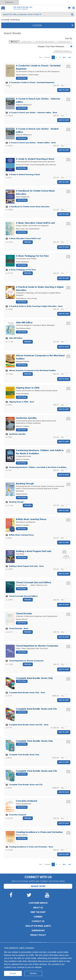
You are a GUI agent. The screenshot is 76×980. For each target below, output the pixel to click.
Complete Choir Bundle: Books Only (34, 741)
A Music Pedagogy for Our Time (32, 256)
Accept (13, 973)
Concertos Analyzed (26, 801)
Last (69, 57)
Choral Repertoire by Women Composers (37, 646)
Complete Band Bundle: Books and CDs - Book (29, 725)
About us (38, 908)
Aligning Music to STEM (28, 388)
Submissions (38, 931)
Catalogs (10, 2)
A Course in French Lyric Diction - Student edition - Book (32, 143)
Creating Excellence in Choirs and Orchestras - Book (31, 847)
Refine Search (63, 51)
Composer (26, 42)
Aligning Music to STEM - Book (22, 402)
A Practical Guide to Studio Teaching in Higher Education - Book (36, 306)
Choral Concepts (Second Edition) (33, 582)
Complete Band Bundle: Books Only (34, 678)
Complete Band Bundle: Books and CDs (36, 709)
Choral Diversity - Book (19, 628)
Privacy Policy (38, 935)
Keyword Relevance (45, 42)
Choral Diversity (24, 613)
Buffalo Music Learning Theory (31, 519)
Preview (28, 242)
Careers (38, 917)
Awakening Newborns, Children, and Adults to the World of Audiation (38, 467)
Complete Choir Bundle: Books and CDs (36, 771)
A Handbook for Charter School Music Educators (29, 207)
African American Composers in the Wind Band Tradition (32, 370)
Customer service (38, 903)
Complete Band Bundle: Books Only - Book (27, 692)
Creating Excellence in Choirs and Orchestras (39, 832)
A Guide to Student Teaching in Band (35, 159)
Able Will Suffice (24, 322)
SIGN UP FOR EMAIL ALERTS (38, 926)
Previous (47, 57)
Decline (33, 973)
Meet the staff (38, 912)
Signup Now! (38, 886)
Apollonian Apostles (26, 418)
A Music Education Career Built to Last (35, 223)
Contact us (38, 921)
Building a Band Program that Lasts (34, 551)
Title (14, 42)
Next (64, 57)
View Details (22, 78)
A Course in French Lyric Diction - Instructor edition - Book (33, 112)
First (41, 57)
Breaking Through (25, 483)
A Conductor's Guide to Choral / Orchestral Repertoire (32, 82)
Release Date (64, 42)
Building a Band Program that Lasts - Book (26, 566)
